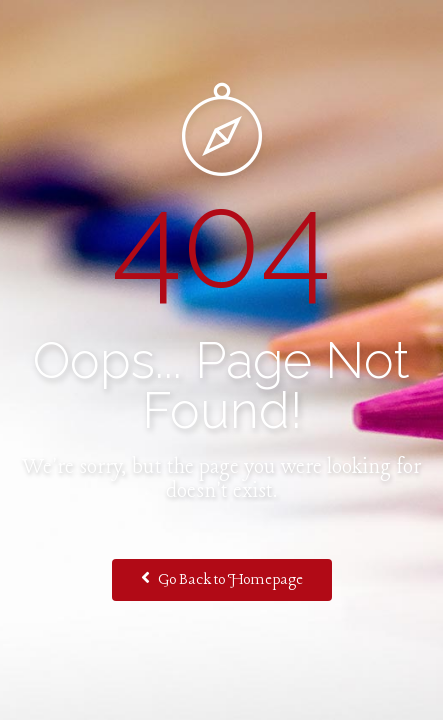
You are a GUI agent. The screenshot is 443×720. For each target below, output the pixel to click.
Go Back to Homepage (222, 579)
